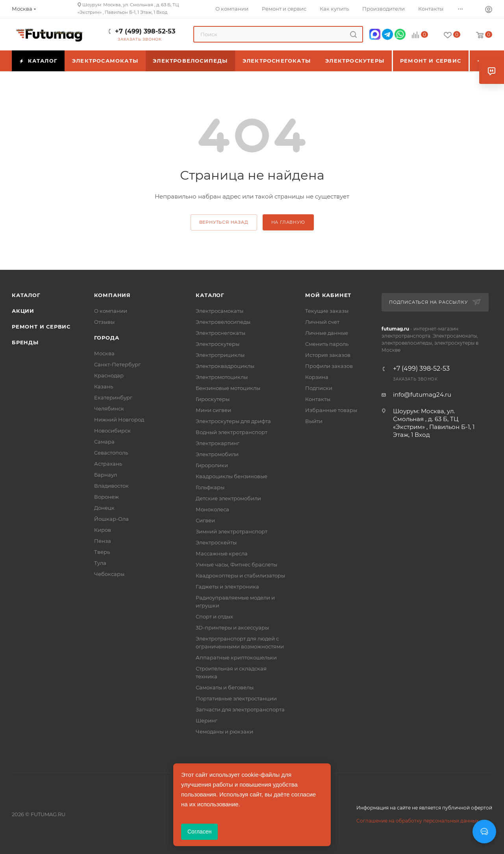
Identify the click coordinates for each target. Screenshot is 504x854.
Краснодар (109, 375)
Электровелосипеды (223, 322)
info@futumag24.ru (422, 395)
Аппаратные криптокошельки (236, 657)
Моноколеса (212, 509)
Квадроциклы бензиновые (232, 476)
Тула (100, 563)
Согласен (199, 832)
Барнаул (106, 475)
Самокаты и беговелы (225, 687)
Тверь (102, 552)
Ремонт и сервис (41, 327)
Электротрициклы (220, 355)
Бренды (25, 342)
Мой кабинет (328, 295)
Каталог (26, 295)
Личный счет (322, 322)
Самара (104, 442)
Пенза (103, 541)
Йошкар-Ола (111, 519)
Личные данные (327, 333)
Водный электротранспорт (232, 432)
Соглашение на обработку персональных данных (417, 821)
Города (107, 338)
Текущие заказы (327, 311)
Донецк (104, 508)
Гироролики (212, 465)
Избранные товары (331, 410)
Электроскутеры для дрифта (233, 421)
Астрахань (108, 464)
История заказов (328, 355)
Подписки (319, 388)
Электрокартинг (218, 443)
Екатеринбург (113, 397)
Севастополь (111, 453)
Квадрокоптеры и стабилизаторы (240, 576)
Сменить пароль (327, 344)
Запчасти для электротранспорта (240, 709)
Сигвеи (205, 520)
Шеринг (207, 720)
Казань (104, 386)
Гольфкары (210, 487)
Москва (104, 353)
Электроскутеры (218, 344)
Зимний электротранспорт (232, 531)
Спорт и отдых (214, 616)
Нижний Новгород (119, 420)
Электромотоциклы (222, 377)
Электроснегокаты (220, 333)
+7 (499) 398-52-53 (145, 31)
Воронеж (107, 497)
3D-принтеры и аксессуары (232, 628)
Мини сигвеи (213, 410)
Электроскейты (216, 542)
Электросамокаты (220, 311)
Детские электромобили (228, 498)
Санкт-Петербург (117, 364)
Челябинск (109, 408)
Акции (23, 311)
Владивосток (111, 486)
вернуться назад (224, 222)
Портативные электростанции (236, 698)
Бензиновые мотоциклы (228, 388)
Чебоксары (109, 574)
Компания (112, 295)
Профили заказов (329, 366)
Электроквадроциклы (225, 366)
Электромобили (217, 454)
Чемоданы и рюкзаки (224, 731)
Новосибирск (112, 431)
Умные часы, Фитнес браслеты (236, 564)
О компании (111, 311)
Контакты (318, 399)
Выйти (314, 421)
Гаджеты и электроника (227, 587)
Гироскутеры (213, 399)
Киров (103, 530)
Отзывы (104, 322)
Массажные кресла (222, 553)
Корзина (317, 377)
